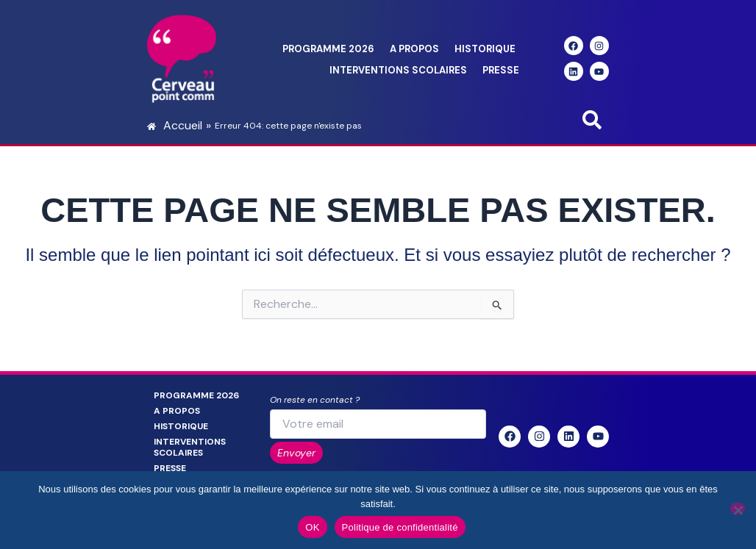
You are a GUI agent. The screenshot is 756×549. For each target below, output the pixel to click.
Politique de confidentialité (400, 527)
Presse (501, 70)
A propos (414, 49)
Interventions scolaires (398, 70)
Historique (485, 49)
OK (312, 527)
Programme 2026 (328, 49)
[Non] (738, 509)
